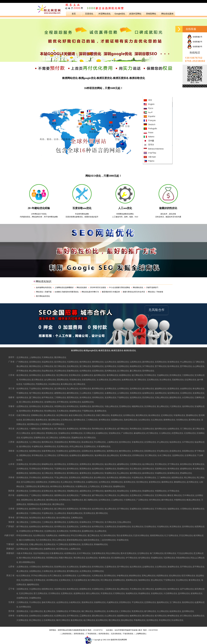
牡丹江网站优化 (55, 576)
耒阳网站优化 (188, 451)
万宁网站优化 (98, 522)
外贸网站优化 (105, 14)
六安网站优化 (175, 406)
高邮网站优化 (178, 380)
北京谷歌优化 (116, 634)
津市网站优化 (38, 455)
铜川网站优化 (60, 491)
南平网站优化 (48, 397)
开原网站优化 (107, 593)
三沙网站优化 (48, 522)
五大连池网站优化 (79, 580)
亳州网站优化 (25, 411)
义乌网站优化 (123, 393)
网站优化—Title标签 (156, 292)
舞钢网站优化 (180, 482)
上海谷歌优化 (66, 634)
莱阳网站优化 (60, 473)
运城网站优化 (148, 567)
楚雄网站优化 (199, 509)
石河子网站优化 (84, 553)
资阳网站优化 (27, 500)
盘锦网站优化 (161, 589)
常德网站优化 (62, 451)
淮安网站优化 (75, 375)
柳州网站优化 (48, 527)
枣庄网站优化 (161, 464)
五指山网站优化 (124, 522)
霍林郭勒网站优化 (75, 540)
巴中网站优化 (189, 495)
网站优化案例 (167, 14)
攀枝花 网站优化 (175, 495)
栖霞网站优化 (22, 473)
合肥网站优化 (22, 406)
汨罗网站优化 (63, 455)
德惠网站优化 (123, 616)
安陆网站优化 (115, 433)
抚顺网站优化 (85, 589)
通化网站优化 (98, 616)
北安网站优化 (65, 580)
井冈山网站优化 (76, 446)
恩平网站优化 (186, 366)
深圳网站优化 (35, 362)
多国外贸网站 (135, 14)
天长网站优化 (63, 411)
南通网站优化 (125, 375)
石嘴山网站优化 (36, 544)
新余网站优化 (87, 442)
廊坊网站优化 (142, 415)
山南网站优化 (75, 549)
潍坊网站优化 (98, 464)
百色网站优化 (150, 527)
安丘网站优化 (136, 469)
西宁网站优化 (22, 518)
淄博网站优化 (85, 464)
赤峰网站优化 (64, 535)
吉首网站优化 (190, 455)
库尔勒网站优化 (118, 558)
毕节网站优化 (75, 611)
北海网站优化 (111, 527)
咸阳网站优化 (85, 491)
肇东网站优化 (194, 580)
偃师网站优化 (167, 482)
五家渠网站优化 (98, 553)
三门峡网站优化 (164, 478)
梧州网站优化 (60, 527)
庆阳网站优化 (125, 602)
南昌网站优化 (22, 442)
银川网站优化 (22, 544)
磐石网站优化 (148, 616)
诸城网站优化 (186, 469)
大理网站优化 (186, 509)
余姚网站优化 (186, 389)
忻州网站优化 (98, 567)
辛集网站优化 (179, 415)
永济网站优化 (85, 571)
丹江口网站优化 (23, 433)
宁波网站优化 (35, 389)
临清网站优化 (98, 469)
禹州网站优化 (69, 486)
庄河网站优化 (54, 593)
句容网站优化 (29, 384)
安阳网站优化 (75, 478)
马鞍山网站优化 (112, 406)
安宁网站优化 (123, 509)
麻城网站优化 (140, 433)
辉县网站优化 (44, 486)
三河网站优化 (92, 420)
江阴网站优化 (188, 375)
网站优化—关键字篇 (44, 292)
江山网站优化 (85, 393)
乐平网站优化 (188, 442)
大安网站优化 (22, 620)
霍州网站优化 (73, 571)
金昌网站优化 (62, 602)
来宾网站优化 (175, 527)
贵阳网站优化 (22, 611)
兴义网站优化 (163, 611)
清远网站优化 (48, 362)
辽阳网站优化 (111, 589)
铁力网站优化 (94, 580)
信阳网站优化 (42, 482)
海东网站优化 (35, 518)
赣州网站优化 (48, 442)
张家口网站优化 (103, 415)
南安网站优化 (38, 402)
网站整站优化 (138, 287)
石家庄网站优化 (23, 415)
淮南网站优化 (85, 406)
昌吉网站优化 (92, 558)
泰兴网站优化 (67, 384)
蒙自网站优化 (22, 513)
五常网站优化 (40, 580)
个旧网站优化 (35, 513)
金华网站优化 (111, 389)
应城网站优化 (102, 433)
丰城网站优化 (38, 446)
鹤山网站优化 (35, 371)
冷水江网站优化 (164, 455)
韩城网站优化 (148, 491)
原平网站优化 (199, 567)
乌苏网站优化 (169, 558)
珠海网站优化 (173, 362)
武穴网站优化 (152, 433)
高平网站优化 (186, 567)
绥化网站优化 (175, 576)
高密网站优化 (161, 469)
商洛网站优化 (123, 491)
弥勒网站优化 (148, 509)
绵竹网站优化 (155, 500)
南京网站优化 (22, 375)
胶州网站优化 (73, 469)
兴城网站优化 (35, 598)
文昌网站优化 (73, 522)
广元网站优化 (35, 495)
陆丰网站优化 (173, 366)
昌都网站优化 (50, 549)
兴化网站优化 (54, 384)
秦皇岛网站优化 (76, 415)
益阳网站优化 (75, 451)
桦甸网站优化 (173, 616)
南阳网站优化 (177, 478)
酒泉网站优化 (87, 602)
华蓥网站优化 (180, 500)
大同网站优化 (35, 567)
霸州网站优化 (79, 420)
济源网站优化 (54, 482)
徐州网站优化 (35, 375)
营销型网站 (151, 14)
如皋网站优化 (128, 380)
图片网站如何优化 (43, 296)
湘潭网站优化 (113, 451)
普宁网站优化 (161, 366)
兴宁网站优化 (148, 366)
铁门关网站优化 (157, 553)
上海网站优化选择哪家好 (64, 287)
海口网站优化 (22, 522)
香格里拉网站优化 (75, 513)
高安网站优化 (63, 446)
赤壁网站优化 (177, 433)
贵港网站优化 (73, 527)
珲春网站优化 (140, 620)
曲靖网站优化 (35, 509)
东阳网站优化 (136, 393)
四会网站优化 (48, 371)
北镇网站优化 (22, 598)
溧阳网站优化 (63, 380)
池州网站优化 (188, 406)
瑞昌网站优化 (175, 442)
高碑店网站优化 (131, 420)
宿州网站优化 (35, 406)
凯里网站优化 (138, 611)
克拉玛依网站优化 (41, 553)
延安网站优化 (48, 491)
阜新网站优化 (60, 589)
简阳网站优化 (33, 504)
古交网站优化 (161, 567)
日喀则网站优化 (36, 549)
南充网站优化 (73, 495)
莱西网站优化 (85, 469)
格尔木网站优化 (49, 518)
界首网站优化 (38, 411)
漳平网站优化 (63, 402)
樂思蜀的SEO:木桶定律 (111, 292)
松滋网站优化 (27, 438)
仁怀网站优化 (125, 611)
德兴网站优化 (25, 446)
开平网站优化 (22, 371)
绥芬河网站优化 (188, 576)
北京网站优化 (22, 357)
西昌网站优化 (46, 504)
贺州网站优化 (188, 527)
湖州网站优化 (48, 389)
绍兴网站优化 (85, 389)
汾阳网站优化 (35, 571)
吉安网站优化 (150, 442)
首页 (74, 14)
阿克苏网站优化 (39, 558)
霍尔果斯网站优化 (27, 562)
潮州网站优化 (98, 362)
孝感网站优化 (73, 429)
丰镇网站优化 (123, 540)
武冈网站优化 (138, 455)
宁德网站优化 (123, 397)
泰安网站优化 (186, 464)
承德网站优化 (117, 415)
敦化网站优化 (127, 620)
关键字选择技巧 (152, 287)
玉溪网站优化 (48, 509)
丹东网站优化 (136, 589)
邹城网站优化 (161, 473)
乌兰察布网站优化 (108, 535)
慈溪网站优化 (173, 389)
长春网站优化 (22, 616)
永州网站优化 (138, 451)
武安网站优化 (58, 424)
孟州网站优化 (192, 482)
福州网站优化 (22, 397)
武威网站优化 (113, 602)
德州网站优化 (60, 464)
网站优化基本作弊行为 (90, 292)
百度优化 (89, 14)
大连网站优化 (35, 589)
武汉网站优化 (22, 429)
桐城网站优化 (75, 411)
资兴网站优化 (126, 455)
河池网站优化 (163, 527)
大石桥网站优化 (170, 593)
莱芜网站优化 (199, 464)
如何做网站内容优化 (44, 287)
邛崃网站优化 (77, 500)
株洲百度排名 (117, 350)
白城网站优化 (48, 616)
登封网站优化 (142, 482)
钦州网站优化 (98, 527)
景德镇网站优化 (61, 442)
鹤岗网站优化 (135, 576)
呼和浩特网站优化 (24, 535)
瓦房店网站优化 (26, 593)
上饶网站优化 (113, 442)
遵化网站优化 (54, 420)
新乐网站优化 (29, 420)
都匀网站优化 (150, 611)
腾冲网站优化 (102, 513)
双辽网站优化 (35, 620)
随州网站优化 (161, 429)
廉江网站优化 (136, 371)
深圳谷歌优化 (79, 634)
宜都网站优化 (40, 438)
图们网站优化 (115, 620)
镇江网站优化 (138, 375)
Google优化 (120, 14)
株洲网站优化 (77, 350)
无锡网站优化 (163, 375)
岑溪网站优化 (25, 531)
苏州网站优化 (175, 375)
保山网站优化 (111, 509)
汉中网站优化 (98, 491)
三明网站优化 (60, 397)
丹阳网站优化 (42, 384)
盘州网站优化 (188, 611)
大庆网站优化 (97, 576)
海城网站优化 (132, 593)
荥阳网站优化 (117, 482)
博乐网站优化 (79, 558)
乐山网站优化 (123, 495)
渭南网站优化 (73, 491)
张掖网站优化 (100, 602)
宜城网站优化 (64, 433)
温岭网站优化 (161, 393)
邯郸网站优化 (37, 415)
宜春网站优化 (138, 442)
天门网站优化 (186, 429)
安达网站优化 (182, 580)
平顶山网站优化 (61, 478)
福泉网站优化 (175, 611)
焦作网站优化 (113, 478)
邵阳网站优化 (150, 451)
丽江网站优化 (60, 509)
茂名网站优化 (73, 366)
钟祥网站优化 (77, 433)
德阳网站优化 (60, 495)
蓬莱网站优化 (85, 473)
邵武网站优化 (148, 397)
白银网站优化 (75, 602)
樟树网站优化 (50, 446)
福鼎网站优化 (88, 402)
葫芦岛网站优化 (187, 589)
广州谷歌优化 (91, 634)
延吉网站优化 (102, 620)
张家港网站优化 (89, 380)
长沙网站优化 (22, 451)
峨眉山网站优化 (193, 500)
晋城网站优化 (85, 567)
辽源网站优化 (85, 616)
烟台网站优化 (111, 464)
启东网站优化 (153, 380)
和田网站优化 (52, 558)
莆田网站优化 (73, 397)
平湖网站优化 (22, 393)
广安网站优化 (85, 495)
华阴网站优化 (161, 491)
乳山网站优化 (123, 473)
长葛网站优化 (81, 486)
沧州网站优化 (129, 415)
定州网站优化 (167, 415)
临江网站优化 (89, 620)
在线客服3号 (195, 47)
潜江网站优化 (199, 429)
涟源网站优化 (178, 455)
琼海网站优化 (85, 522)
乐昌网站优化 (123, 366)
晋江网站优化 (25, 402)
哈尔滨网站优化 (23, 576)
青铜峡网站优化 (101, 544)
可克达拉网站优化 (185, 553)
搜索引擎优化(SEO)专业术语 (134, 292)
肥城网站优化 (186, 473)
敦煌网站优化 (188, 602)
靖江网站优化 (79, 384)
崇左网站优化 (138, 527)
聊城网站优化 (48, 464)
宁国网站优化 (88, 411)
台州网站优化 (123, 389)
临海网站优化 (148, 393)
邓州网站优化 (79, 482)
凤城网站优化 (144, 593)
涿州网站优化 (105, 420)
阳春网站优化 (73, 371)
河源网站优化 (73, 362)
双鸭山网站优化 (149, 576)
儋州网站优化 (60, 522)
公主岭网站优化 (49, 620)
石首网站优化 (190, 433)
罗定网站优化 (60, 371)
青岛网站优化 (35, 464)
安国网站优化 (117, 420)
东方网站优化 (111, 522)
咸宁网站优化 (123, 429)
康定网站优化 (58, 504)
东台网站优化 (165, 380)
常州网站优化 (150, 375)
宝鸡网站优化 (35, 491)
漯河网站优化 (150, 478)
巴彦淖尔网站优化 (141, 535)
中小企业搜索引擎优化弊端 (119, 287)
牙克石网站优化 (186, 535)
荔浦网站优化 (88, 531)
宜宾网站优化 (161, 495)
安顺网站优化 (62, 611)
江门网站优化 (199, 362)
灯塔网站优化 (119, 593)
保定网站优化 (62, 415)
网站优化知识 (44, 281)
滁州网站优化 (98, 406)
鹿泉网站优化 (42, 420)
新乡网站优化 (100, 478)
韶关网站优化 (60, 362)
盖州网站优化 (184, 593)
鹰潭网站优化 (75, 442)
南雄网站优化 (136, 366)
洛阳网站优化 (48, 478)
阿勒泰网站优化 (183, 558)
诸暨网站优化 (60, 393)
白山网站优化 (111, 616)
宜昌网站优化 (148, 429)
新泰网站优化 (173, 473)
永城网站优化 (92, 482)
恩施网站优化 (77, 438)
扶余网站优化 (177, 620)
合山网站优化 (100, 531)
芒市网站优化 (161, 509)
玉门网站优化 (175, 602)
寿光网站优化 (199, 469)
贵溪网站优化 (90, 446)
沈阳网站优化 (22, 589)
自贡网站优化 (136, 495)
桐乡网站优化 (48, 393)
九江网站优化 (35, 442)
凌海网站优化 (197, 593)
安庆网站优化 (150, 406)
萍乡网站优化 (100, 442)
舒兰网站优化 (186, 616)
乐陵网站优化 (111, 469)
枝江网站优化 (52, 438)
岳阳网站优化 (87, 451)
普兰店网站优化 (41, 593)
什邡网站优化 (130, 500)
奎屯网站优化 (144, 558)
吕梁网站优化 (111, 567)
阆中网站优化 (167, 500)
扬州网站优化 (100, 375)
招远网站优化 (98, 473)
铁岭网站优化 (73, 589)
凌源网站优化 (79, 593)
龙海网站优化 (50, 402)
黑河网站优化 (110, 576)
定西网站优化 (150, 602)
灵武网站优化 (87, 544)
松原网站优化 (60, 616)
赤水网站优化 (113, 611)
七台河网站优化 (84, 576)
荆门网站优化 (60, 429)
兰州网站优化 (22, 602)
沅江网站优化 (50, 455)
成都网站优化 (22, 495)
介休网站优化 (48, 571)
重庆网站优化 (60, 357)
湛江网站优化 (85, 366)
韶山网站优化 (113, 455)
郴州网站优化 (125, 451)
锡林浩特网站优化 (91, 540)
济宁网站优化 (173, 464)
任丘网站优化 (157, 420)
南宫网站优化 (33, 424)
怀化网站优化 (163, 451)
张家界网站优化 (49, 451)
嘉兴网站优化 (60, 389)
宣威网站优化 (136, 509)
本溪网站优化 (98, 589)
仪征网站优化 (190, 380)
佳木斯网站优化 (69, 576)
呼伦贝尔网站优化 (79, 535)
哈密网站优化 (70, 553)
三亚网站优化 (35, 522)
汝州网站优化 (105, 482)
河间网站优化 (182, 420)
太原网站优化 (22, 567)
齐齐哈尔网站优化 (39, 576)
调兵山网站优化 (93, 593)
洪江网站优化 (151, 455)
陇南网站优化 (163, 602)
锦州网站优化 (173, 589)
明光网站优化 (50, 411)
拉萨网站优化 (22, 549)
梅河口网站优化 (63, 620)
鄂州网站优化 (98, 429)
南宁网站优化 (22, 527)
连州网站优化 (111, 366)
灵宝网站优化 (107, 486)
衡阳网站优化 (35, 451)
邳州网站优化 (25, 380)
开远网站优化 (48, 513)
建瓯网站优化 (175, 397)
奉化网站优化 (199, 389)
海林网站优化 (144, 580)
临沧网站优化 (98, 509)
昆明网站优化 (22, 509)
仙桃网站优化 (173, 429)
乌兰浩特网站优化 (44, 540)
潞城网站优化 (173, 567)
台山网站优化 (199, 366)
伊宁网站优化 (132, 558)
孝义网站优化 (22, 571)
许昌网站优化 (138, 478)
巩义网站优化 (67, 482)
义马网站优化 (94, 486)
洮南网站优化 (199, 616)
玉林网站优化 (85, 527)
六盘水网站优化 (36, 611)
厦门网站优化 (35, 397)
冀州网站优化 (194, 420)
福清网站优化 (136, 397)
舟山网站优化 (73, 389)
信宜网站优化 (98, 371)
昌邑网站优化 (148, 469)
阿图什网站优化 (66, 558)
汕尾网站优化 (136, 362)
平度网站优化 (60, 469)
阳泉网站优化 (60, 567)
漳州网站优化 (98, 397)
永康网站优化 (111, 393)
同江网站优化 (107, 580)
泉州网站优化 (85, 397)
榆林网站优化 (111, 491)
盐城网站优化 (87, 375)
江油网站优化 (117, 500)
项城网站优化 (119, 486)
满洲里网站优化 (157, 535)
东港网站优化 (157, 593)
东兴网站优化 (63, 531)
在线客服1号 (195, 37)
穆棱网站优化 (33, 584)
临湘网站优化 (75, 455)
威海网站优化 (123, 464)
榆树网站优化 (136, 616)
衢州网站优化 (98, 389)
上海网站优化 (35, 357)
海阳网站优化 (35, 473)
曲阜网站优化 (148, 473)
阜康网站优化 (105, 558)
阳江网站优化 (60, 366)
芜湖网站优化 (125, 406)
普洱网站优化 (85, 509)
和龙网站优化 (165, 620)
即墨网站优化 (48, 469)
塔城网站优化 (157, 558)
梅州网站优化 (85, 362)
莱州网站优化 (73, 473)
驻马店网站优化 (28, 482)
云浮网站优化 (48, 366)
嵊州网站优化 (73, 393)
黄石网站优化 (111, 429)
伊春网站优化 (123, 576)
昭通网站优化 (73, 509)
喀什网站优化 (25, 558)
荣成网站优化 (111, 473)
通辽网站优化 (93, 535)
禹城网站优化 (123, 469)
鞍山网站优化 (123, 589)
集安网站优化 (77, 620)
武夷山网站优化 (162, 397)
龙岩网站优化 (111, 397)
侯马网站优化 (60, 571)
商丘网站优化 (190, 478)
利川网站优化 (90, 438)
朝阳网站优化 (48, 589)
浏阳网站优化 (25, 455)
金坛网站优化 (50, 380)
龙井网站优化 (152, 620)
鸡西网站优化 (162, 576)
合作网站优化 (25, 607)
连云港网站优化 (49, 375)
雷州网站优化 (148, 371)
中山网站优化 (186, 362)
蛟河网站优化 (161, 616)
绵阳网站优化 (48, 495)
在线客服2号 (195, 42)
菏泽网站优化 (35, 469)
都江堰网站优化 (91, 500)
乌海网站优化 (52, 535)
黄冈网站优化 (85, 429)
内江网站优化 (111, 495)
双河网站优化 (170, 553)
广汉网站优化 (142, 500)
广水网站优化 (127, 433)
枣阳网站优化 (52, 433)
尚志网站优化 (27, 580)
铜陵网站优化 (138, 406)
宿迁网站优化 (62, 375)
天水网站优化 (35, 602)
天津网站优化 (48, 357)
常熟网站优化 (75, 380)
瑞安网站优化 (173, 393)
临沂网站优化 (148, 464)
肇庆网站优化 (35, 366)
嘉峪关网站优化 (49, 602)
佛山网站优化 (22, 366)
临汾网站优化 (136, 567)
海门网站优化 (140, 380)
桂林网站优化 (35, 527)
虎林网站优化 (132, 580)
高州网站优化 (111, 371)
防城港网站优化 (124, 527)
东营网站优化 (73, 464)
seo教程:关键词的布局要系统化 (67, 292)
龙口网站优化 (48, 473)
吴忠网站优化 (50, 544)
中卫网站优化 (62, 544)
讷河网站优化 (52, 580)
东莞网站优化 (161, 362)
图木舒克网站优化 (129, 553)
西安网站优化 (22, 491)
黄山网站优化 (163, 406)
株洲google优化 (91, 350)
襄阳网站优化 (48, 429)
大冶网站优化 (165, 433)
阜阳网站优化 (60, 406)
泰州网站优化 (113, 375)
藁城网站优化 (192, 415)
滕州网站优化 (136, 473)
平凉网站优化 (138, 602)
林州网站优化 (56, 486)
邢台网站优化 (89, 415)
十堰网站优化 (35, 429)
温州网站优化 (136, 389)
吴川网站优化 (123, 371)
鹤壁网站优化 (87, 478)
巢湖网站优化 (100, 411)
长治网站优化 (73, 567)
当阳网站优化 (65, 438)
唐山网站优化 (50, 415)
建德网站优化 (161, 389)
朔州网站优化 (48, 567)
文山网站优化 (60, 513)
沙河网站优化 (46, 424)
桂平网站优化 (38, 531)
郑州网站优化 (22, 478)
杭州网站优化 (22, 389)
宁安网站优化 (169, 580)
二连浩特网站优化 (108, 540)
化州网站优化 (85, 371)
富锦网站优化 (119, 580)
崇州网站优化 (65, 500)
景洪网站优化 (89, 513)
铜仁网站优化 (87, 611)
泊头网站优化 (144, 420)
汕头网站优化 (111, 362)
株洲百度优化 (105, 350)
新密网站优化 (155, 482)
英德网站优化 (98, 366)
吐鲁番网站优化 (57, 553)
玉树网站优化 (77, 518)
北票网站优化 (67, 593)
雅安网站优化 (52, 500)
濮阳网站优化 (125, 478)
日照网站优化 (136, 464)
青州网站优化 (173, 469)
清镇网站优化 (100, 611)
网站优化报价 (82, 287)
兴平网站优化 (173, 491)
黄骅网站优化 (169, 420)
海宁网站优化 (35, 393)
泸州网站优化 (148, 495)
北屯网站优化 (143, 553)
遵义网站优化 (50, 611)
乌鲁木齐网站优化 (24, 553)
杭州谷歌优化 (104, 634)
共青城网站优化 (103, 446)
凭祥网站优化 (75, 531)
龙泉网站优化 (199, 393)
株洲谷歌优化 (130, 350)
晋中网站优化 (123, 567)
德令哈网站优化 (63, 518)
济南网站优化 (22, 464)
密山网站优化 (157, 580)
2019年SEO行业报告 (98, 287)
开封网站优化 (35, 478)
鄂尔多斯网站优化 (125, 535)
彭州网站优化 (105, 500)
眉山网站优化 (40, 500)
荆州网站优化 (136, 429)
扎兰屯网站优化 (171, 535)
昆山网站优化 (115, 380)
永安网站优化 (188, 397)
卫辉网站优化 (31, 486)
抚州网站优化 (125, 442)
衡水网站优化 (154, 415)
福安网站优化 (75, 402)
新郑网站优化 (130, 482)
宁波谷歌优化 (128, 634)
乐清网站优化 (186, 393)
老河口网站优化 (38, 433)
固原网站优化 (75, 544)
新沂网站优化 (38, 380)
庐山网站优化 (163, 442)
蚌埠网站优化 (73, 406)
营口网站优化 (148, 589)
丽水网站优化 (148, 389)
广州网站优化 (22, 362)
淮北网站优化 (48, 406)
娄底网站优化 (175, 451)
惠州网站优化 (148, 362)
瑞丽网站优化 (173, 509)
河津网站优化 (98, 571)
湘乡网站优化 (100, 455)
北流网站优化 (50, 531)
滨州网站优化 (22, 469)
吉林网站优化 (35, 616)
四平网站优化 (73, 616)
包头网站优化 (39, 535)
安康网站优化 (136, 491)
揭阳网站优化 (123, 362)
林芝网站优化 (62, 549)
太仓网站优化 (102, 380)
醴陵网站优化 (88, 455)
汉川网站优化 (89, 433)
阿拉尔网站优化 (113, 553)
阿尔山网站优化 (59, 540)
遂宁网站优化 (98, 495)
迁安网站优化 (67, 420)
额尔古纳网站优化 (27, 540)
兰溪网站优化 (98, 393)
